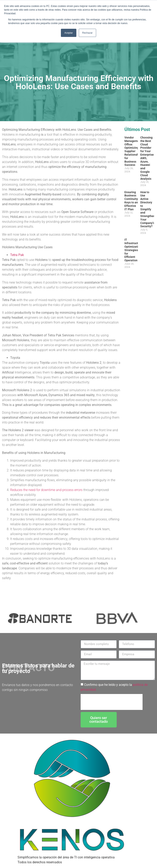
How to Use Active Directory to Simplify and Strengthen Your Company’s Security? (148, 209)
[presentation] (112, 702)
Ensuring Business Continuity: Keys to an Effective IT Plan (132, 201)
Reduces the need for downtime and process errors (46, 490)
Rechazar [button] (87, 33)
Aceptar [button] (69, 33)
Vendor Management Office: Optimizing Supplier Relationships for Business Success (133, 151)
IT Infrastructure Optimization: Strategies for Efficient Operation (133, 250)
